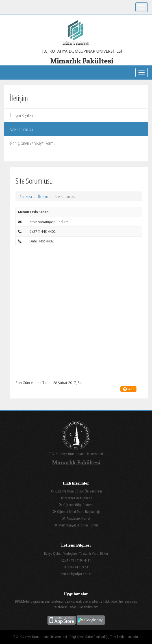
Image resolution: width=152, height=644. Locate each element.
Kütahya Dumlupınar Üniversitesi (76, 491)
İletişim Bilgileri (21, 116)
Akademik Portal (76, 518)
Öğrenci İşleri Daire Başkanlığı (76, 512)
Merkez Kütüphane (76, 498)
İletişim (43, 196)
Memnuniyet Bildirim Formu (76, 525)
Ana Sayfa (26, 196)
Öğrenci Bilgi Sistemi (76, 505)
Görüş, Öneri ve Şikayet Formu (33, 143)
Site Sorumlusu (21, 129)
